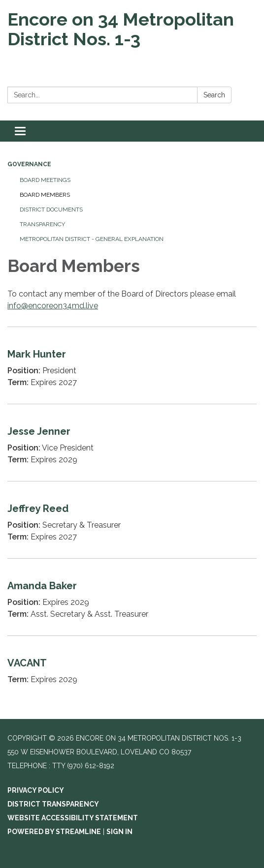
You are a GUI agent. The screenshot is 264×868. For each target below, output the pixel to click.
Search (214, 95)
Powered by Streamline (54, 832)
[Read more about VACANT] (132, 668)
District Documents (51, 210)
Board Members (45, 195)
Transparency (42, 224)
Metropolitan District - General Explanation (92, 239)
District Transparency (53, 804)
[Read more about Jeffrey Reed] (132, 520)
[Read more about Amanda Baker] (132, 597)
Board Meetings (45, 180)
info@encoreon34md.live (53, 306)
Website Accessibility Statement (73, 818)
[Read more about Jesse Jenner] (132, 442)
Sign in (119, 832)
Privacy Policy (36, 790)
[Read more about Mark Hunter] (132, 365)
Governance (29, 164)
